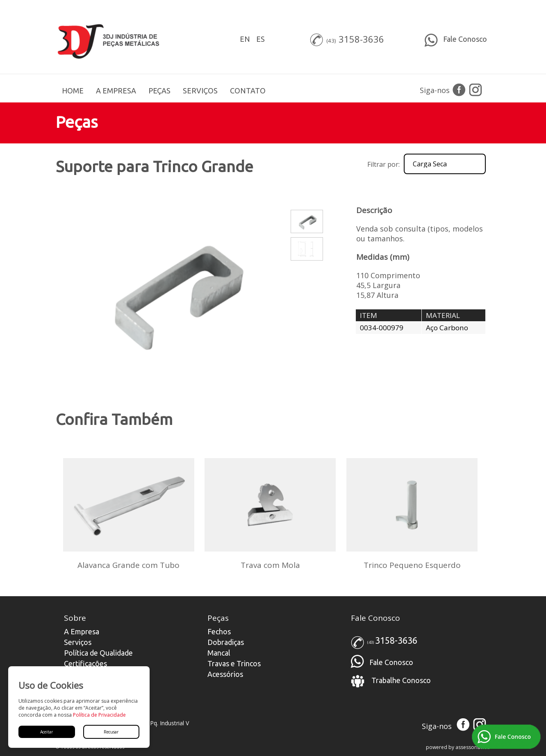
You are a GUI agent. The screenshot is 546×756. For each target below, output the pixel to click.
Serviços (78, 642)
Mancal (219, 653)
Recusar (111, 732)
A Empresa (82, 631)
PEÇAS (159, 91)
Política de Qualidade (98, 653)
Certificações (85, 663)
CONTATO (248, 91)
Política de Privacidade (99, 715)
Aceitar (47, 732)
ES (260, 39)
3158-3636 (361, 39)
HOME (73, 91)
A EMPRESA (116, 91)
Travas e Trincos (234, 663)
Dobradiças (226, 642)
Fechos (219, 631)
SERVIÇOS (200, 91)
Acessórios (225, 674)
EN (245, 39)
